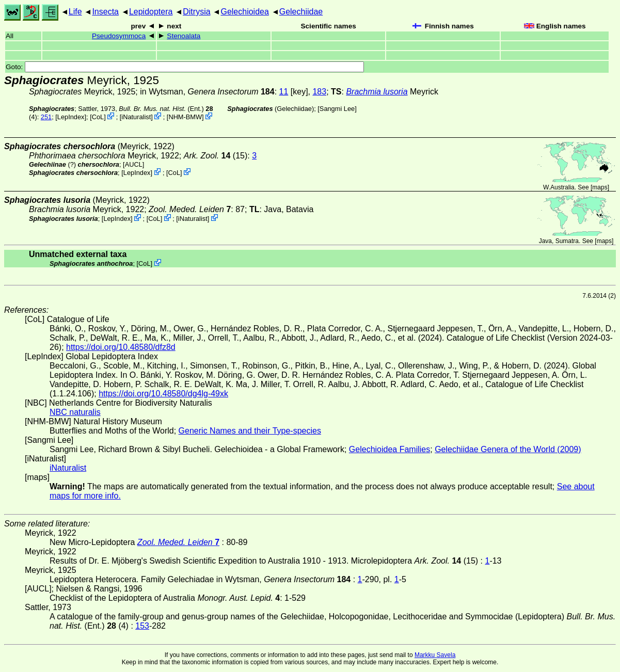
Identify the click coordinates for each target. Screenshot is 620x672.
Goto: (185, 67)
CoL (98, 117)
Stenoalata (184, 36)
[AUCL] (133, 164)
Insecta (105, 12)
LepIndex (71, 117)
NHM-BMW (185, 117)
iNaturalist (136, 117)
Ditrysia (196, 12)
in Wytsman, (207, 92)
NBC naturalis (75, 412)
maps (600, 187)
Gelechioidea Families (390, 449)
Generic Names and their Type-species (250, 431)
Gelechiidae (301, 12)
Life (75, 12)
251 (46, 117)
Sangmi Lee (337, 109)
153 (142, 626)
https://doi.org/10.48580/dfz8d (121, 347)
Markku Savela (435, 655)
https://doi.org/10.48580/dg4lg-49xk (163, 394)
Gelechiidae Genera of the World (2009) (508, 449)
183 (319, 92)
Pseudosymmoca (119, 36)
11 (284, 92)
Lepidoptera (151, 12)
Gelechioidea (244, 12)
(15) (216, 156)
